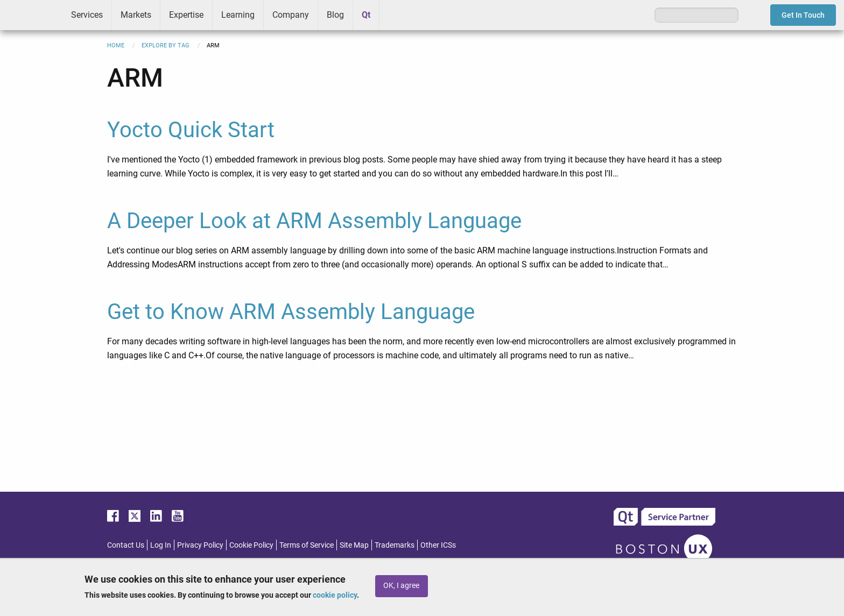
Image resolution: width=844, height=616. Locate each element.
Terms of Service (307, 545)
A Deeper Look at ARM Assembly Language (314, 221)
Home (116, 45)
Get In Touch (803, 15)
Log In (161, 545)
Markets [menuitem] (136, 15)
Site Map (354, 545)
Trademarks (395, 545)
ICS (31, 15)
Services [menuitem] (87, 15)
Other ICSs (438, 545)
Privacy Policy (200, 545)
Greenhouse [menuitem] (395, 15)
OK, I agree (401, 586)
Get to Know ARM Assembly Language (291, 312)
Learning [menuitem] (238, 15)
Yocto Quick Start (191, 130)
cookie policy (335, 595)
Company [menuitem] (291, 15)
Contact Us (126, 545)
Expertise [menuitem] (186, 15)
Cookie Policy (251, 545)
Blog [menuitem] (335, 15)
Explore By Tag (166, 45)
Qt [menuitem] (366, 15)
